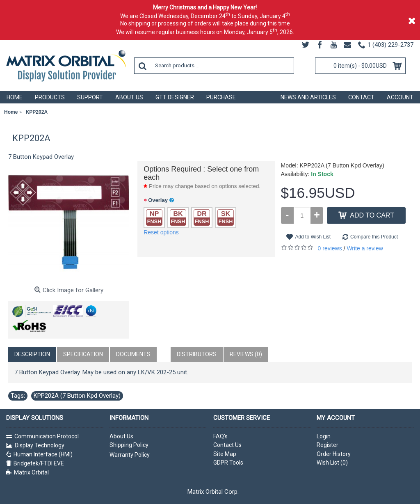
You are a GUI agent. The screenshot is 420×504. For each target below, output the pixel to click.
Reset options (161, 232)
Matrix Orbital (31, 472)
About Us (121, 436)
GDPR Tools (228, 463)
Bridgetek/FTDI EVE (39, 463)
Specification (83, 354)
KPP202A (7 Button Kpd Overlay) (77, 396)
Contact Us (227, 445)
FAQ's (220, 436)
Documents (133, 354)
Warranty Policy (130, 455)
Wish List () (332, 463)
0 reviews (330, 248)
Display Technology (40, 445)
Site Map (225, 454)
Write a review (365, 248)
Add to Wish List (313, 237)
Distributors (197, 354)
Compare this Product (374, 237)
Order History (334, 454)
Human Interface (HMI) (43, 454)
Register (328, 445)
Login (324, 436)
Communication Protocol (47, 436)
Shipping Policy (129, 445)
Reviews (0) (246, 354)
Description (32, 354)
